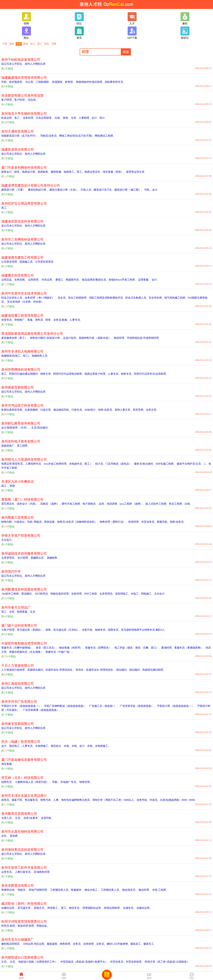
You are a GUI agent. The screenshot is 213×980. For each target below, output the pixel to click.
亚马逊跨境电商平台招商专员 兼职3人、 (144, 630)
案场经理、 (168, 648)
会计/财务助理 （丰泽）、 (16, 428)
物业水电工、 (92, 890)
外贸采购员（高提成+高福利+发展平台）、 (85, 962)
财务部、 (70, 82)
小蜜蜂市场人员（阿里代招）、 (33, 782)
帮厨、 (13, 486)
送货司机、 (47, 818)
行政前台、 (21, 522)
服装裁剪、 (53, 944)
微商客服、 (57, 172)
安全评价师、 (157, 298)
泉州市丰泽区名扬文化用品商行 (24, 796)
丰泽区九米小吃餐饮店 (18, 482)
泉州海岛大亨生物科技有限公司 (24, 114)
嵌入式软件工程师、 (157, 504)
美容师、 (15, 836)
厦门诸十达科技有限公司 (19, 625)
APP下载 (132, 33)
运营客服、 (144, 280)
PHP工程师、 (92, 594)
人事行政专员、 (24, 872)
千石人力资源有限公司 (18, 665)
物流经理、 (120, 338)
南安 (47, 44)
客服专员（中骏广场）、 (60, 652)
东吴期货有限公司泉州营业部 (22, 95)
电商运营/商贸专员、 (13, 464)
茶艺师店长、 (9, 504)
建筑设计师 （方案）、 (15, 190)
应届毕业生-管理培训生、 (60, 670)
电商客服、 (23, 612)
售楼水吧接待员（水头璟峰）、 (27, 652)
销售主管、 (47, 374)
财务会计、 (8, 172)
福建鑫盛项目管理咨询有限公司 (24, 78)
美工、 (18, 118)
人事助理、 (85, 118)
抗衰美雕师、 (33, 410)
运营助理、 (34, 280)
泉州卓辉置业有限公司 (18, 886)
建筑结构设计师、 (38, 190)
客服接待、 (77, 890)
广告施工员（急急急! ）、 (104, 706)
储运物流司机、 (62, 410)
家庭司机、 (163, 522)
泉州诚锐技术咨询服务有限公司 (24, 553)
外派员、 (155, 800)
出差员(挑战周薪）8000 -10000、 (179, 800)
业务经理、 (29, 118)
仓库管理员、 (9, 558)
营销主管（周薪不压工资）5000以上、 (114, 800)
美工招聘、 (23, 446)
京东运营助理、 (45, 118)
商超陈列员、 (73, 280)
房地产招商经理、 (39, 890)
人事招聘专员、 (34, 464)
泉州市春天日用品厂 (16, 607)
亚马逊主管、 (25, 908)
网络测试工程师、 (105, 136)
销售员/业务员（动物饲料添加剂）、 (78, 522)
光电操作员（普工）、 (82, 464)
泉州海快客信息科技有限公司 (22, 850)
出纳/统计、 (91, 410)
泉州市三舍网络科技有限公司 (22, 239)
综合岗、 (33, 100)
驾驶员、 (22, 890)
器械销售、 (53, 558)
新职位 (185, 33)
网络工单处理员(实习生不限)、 (77, 136)
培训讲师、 (113, 504)
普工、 (5, 612)
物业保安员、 (130, 890)
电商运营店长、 (94, 172)
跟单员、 (7, 800)
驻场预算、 (58, 82)
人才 (132, 19)
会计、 (96, 118)
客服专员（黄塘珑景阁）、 (190, 648)
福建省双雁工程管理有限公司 (22, 315)
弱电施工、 (148, 594)
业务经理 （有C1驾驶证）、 (41, 298)
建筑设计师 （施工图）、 (129, 190)
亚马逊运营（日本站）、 (68, 630)
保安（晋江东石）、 (47, 648)
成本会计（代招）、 (29, 504)
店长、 (5, 836)
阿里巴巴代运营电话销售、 (69, 374)
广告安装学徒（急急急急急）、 (138, 706)
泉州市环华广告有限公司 (19, 702)
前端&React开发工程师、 (123, 280)
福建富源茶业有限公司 (18, 149)
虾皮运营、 (8, 118)
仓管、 (75, 118)
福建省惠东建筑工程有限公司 (22, 257)
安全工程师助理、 (79, 298)
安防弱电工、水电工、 (128, 594)
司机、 (5, 82)
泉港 (26, 44)
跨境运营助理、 (113, 908)
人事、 (57, 800)
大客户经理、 (9, 630)
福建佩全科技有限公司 (18, 275)
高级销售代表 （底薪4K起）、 (96, 338)
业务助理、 (90, 944)
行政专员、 (78, 410)
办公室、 (30, 82)
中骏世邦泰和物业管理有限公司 (24, 643)
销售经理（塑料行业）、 (114, 522)
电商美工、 (70, 172)
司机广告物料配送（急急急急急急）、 (66, 706)
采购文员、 (40, 908)
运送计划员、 (71, 338)
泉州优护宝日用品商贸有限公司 (24, 203)
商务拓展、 (51, 522)
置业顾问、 (28, 594)
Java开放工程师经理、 (56, 464)
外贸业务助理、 (135, 962)
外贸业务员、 (149, 522)
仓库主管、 (152, 410)
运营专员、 (8, 872)
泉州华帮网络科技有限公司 (21, 369)
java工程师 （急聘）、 (133, 504)
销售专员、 (127, 374)
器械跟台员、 (38, 558)
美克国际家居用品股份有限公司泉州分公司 (32, 334)
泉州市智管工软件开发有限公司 (24, 868)
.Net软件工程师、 (11, 594)
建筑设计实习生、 (104, 190)
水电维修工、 (43, 746)
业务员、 (78, 944)
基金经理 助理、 (27, 926)
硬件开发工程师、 (72, 504)
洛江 (33, 44)
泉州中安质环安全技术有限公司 (24, 293)
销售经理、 (86, 782)
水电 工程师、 (160, 890)
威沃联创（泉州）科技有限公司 (24, 904)
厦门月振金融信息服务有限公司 (24, 760)
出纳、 (58, 118)
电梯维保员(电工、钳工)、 (17, 356)
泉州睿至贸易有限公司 (18, 724)
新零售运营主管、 (137, 172)
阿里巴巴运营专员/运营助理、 (151, 374)
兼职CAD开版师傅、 (119, 944)
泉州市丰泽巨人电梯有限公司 (22, 351)
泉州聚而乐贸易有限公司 (19, 814)
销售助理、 (66, 944)
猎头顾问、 (122, 670)
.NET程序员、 (42, 594)
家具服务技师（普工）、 (16, 338)
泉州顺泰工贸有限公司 (18, 517)
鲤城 (12, 44)
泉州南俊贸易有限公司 (18, 387)
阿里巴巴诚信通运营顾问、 (25, 374)
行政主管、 (47, 410)
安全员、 (63, 298)
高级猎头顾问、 (36, 670)
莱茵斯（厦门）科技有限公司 (22, 499)
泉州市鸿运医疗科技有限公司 (22, 405)
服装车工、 (150, 944)
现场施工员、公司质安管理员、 (38, 262)
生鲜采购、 (21, 280)
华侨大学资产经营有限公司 (21, 536)
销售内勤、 (8, 522)
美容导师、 (139, 410)
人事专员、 (76, 320)
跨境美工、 (54, 908)
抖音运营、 (48, 280)
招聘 (26, 19)
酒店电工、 (16, 746)
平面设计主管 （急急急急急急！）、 (22, 706)
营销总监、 (43, 926)
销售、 (49, 630)
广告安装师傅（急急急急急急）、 (42, 710)
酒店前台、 (57, 746)
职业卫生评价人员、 (13, 298)
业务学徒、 (143, 800)
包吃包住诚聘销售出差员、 (77, 800)
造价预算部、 (17, 82)
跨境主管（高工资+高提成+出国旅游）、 (168, 962)
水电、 (68, 746)
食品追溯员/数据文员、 (95, 280)
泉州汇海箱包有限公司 (18, 684)
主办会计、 (8, 540)
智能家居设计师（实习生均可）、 (21, 136)
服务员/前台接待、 (145, 464)
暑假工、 (60, 280)
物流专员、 (75, 908)
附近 (26, 33)
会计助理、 (24, 558)
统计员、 (100, 464)
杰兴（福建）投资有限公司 (21, 742)
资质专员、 (8, 320)
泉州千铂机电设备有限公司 (21, 60)
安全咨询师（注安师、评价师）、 (26, 302)
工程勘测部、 (44, 82)
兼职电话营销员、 (12, 944)
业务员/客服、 (61, 320)
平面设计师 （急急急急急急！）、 (176, 706)
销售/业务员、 (106, 410)
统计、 (103, 118)
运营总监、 (8, 280)
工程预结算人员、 (60, 890)
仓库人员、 (8, 818)
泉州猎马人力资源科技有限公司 (24, 459)
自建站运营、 (9, 908)
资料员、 (40, 320)
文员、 (34, 612)
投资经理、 (135, 522)
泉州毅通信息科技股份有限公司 (24, 589)
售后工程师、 (177, 504)
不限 (5, 44)
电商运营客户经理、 (96, 374)
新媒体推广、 (9, 446)
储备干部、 (18, 800)
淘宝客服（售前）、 (114, 172)
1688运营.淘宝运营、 (34, 944)
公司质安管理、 (10, 262)
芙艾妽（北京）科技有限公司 (22, 778)
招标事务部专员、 (115, 82)
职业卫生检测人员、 (137, 298)
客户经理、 (8, 100)
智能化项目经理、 (61, 594)
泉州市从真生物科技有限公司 (22, 832)
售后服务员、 (33, 800)
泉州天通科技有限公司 (18, 131)
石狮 (54, 44)
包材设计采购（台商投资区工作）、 (39, 962)
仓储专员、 (129, 908)
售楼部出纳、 (9, 890)
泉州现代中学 (11, 571)
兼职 (185, 19)
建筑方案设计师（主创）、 (65, 190)
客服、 (31, 320)
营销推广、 (21, 320)
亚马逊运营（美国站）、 (31, 630)
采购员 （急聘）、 (51, 504)
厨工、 (5, 486)
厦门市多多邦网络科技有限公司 (24, 168)
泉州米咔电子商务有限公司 (21, 441)
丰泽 (19, 44)
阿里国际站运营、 (93, 908)
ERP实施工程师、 (166, 464)
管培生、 (80, 670)
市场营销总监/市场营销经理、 (144, 338)
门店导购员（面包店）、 (120, 464)
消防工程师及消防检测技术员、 (107, 298)
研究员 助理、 (9, 926)
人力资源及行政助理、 (14, 670)
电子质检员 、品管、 (95, 504)
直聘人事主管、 (124, 410)
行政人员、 (87, 190)
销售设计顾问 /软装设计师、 (46, 338)
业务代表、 (88, 630)
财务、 (67, 118)
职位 (79, 19)
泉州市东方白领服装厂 (18, 940)
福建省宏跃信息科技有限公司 (22, 221)
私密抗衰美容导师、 (13, 410)
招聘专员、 (8, 782)
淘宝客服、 (8, 764)
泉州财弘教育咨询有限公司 (21, 423)
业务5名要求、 (32, 818)
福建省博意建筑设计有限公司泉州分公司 (31, 185)
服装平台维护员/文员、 (190, 464)
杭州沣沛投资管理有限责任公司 (24, 921)
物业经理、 (145, 890)
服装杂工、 (137, 944)
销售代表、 (47, 800)
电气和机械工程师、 (176, 298)
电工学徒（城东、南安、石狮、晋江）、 (138, 648)
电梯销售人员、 (41, 356)
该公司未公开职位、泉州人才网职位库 (23, 64)
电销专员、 (101, 630)
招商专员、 (114, 630)
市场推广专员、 (69, 782)
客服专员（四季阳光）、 (100, 648)
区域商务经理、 (43, 872)
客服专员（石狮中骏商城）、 (18, 648)
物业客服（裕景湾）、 (72, 648)
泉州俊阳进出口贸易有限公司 (22, 957)
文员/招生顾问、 (41, 428)
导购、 (56, 782)
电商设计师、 (30, 172)
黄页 (79, 33)
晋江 (40, 44)
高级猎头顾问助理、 (154, 670)
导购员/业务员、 (50, 136)
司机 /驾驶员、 (36, 522)
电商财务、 (44, 172)
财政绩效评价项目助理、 (90, 82)
